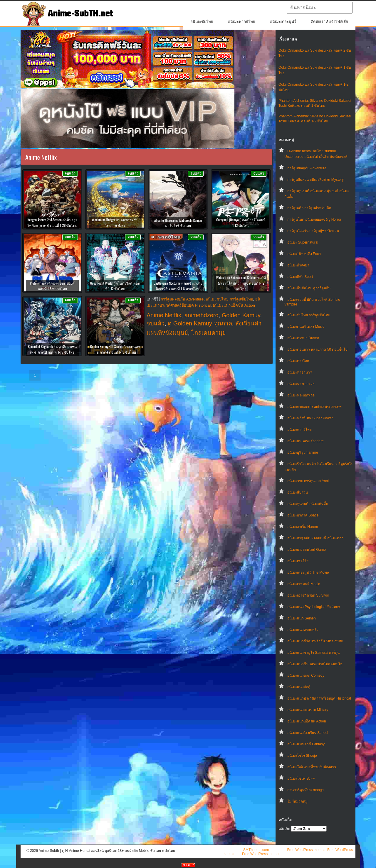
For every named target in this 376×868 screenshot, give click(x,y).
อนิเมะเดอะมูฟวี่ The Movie (308, 573)
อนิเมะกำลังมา (298, 265)
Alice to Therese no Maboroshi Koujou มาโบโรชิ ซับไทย (178, 223)
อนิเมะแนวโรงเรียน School (308, 733)
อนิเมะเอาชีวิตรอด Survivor (308, 595)
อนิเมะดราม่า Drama (303, 338)
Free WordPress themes (306, 850)
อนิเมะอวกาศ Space (303, 515)
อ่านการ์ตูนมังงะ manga (305, 790)
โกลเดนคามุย (209, 333)
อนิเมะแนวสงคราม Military (308, 710)
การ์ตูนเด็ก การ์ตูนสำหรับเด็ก (309, 208)
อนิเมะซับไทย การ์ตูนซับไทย (309, 315)
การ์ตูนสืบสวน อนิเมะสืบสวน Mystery (315, 180)
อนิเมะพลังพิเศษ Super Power (310, 418)
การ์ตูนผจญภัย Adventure (307, 168)
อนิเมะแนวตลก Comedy (306, 676)
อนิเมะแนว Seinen (302, 618)
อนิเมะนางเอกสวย (301, 384)
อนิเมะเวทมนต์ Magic (304, 584)
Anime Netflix (164, 315)
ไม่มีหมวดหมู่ (297, 801)
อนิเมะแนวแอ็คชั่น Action (307, 721)
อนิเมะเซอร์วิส (298, 561)
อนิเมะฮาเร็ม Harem (303, 527)
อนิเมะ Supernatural (303, 242)
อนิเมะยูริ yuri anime (303, 452)
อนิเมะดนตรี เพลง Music (306, 327)
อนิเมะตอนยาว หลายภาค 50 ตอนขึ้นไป (317, 349)
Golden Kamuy (241, 315)
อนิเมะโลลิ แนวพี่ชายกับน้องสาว (312, 767)
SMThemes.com (256, 850)
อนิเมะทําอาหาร (299, 372)
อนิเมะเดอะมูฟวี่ (283, 22)
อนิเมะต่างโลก (298, 361)
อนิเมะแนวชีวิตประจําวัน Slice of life (315, 641)
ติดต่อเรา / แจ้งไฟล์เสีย (329, 22)
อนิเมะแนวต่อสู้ (299, 687)
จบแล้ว (156, 323)
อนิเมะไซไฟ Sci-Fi (301, 779)
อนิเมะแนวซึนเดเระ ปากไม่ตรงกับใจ (315, 664)
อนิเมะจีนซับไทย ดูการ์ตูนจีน (309, 288)
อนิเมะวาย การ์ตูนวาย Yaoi (308, 481)
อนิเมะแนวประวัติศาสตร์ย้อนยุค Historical (319, 698)
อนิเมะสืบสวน (298, 492)
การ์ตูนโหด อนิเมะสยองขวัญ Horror (314, 219)
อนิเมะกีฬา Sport (300, 277)
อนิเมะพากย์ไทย (242, 22)
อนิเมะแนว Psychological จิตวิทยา (314, 607)
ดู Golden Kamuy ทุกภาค (200, 323)
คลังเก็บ (284, 829)
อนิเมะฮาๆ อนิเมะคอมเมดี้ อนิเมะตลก (315, 538)
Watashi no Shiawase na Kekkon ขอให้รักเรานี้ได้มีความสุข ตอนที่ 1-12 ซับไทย (241, 283)
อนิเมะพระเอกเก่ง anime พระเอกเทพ (314, 407)
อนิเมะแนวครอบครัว (303, 630)
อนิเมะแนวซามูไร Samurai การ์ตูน (313, 653)
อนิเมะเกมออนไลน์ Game (307, 550)
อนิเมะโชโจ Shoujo (302, 756)
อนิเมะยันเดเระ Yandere (305, 441)
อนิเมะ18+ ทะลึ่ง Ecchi (304, 254)
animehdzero (202, 315)
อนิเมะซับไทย (202, 22)
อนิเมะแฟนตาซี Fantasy (306, 744)
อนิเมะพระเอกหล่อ (301, 395)
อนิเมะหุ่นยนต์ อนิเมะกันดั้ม (308, 504)
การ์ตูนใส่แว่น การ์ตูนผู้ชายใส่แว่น (313, 231)
